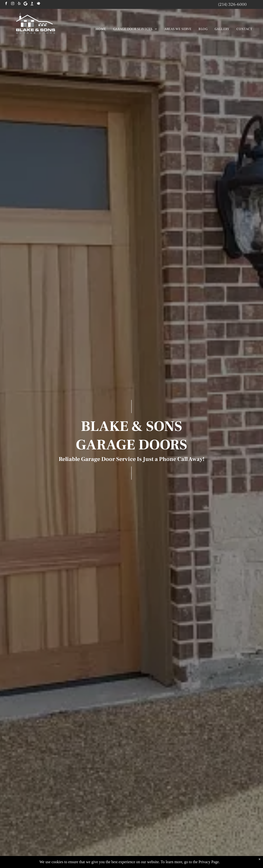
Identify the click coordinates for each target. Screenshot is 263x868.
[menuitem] (101, 29)
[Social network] (32, 4)
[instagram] (13, 4)
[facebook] (6, 4)
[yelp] (19, 4)
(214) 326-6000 (232, 4)
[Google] (26, 4)
